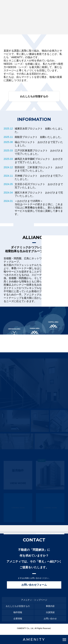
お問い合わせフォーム (34, 585)
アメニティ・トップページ (34, 600)
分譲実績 (50, 612)
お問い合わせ (50, 619)
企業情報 (18, 619)
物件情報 (18, 612)
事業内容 (50, 606)
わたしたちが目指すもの (34, 96)
